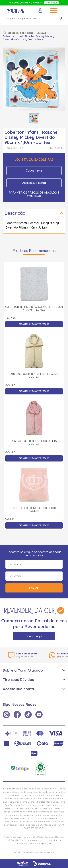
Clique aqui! (51, 3)
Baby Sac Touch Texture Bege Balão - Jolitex (34, 376)
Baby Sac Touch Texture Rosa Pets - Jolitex (34, 443)
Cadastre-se (34, 170)
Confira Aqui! (34, 636)
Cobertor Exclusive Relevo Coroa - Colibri (34, 510)
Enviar (34, 588)
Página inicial (15, 33)
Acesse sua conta (34, 183)
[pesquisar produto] (61, 18)
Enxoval (42, 33)
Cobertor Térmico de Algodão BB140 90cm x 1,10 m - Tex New (34, 308)
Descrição (15, 213)
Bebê (30, 33)
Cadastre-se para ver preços (34, 324)
